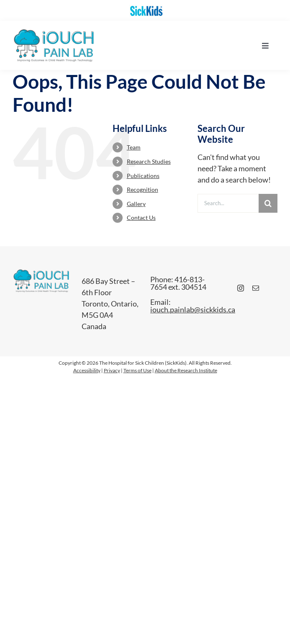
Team (134, 147)
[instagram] (241, 288)
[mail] (256, 288)
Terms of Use (137, 370)
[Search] (268, 203)
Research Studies (149, 161)
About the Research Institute (186, 370)
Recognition (142, 189)
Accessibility (87, 370)
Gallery (136, 204)
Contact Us (141, 218)
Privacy (112, 370)
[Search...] (228, 203)
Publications (143, 176)
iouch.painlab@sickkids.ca (193, 309)
